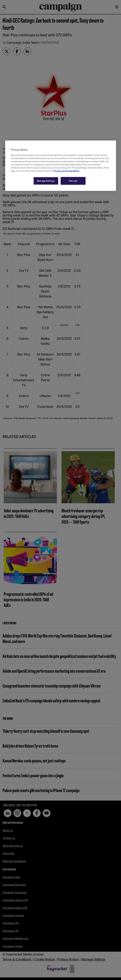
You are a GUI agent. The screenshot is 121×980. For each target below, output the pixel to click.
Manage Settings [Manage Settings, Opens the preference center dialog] (46, 181)
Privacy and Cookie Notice (67, 171)
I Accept (73, 181)
